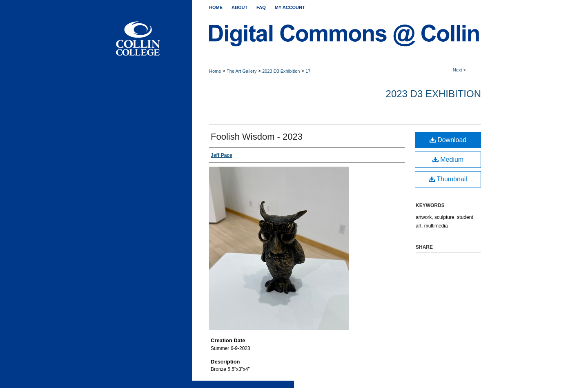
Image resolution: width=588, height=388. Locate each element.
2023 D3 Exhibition (281, 71)
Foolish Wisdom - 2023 (257, 137)
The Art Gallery (242, 71)
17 (308, 71)
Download (448, 140)
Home (215, 71)
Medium (448, 159)
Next (458, 70)
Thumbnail (448, 179)
